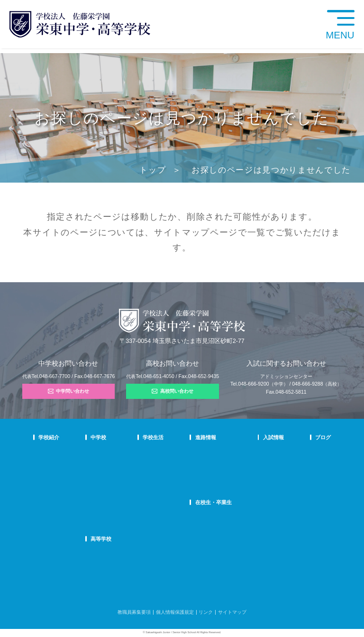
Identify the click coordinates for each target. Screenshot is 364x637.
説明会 (300, 477)
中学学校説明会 (263, 453)
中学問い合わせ (69, 391)
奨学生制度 (258, 513)
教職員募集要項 (134, 612)
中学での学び (132, 453)
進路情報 (207, 437)
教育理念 (48, 465)
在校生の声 (130, 477)
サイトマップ (182, 232)
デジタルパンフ (55, 525)
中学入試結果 (261, 477)
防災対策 (48, 513)
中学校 (126, 437)
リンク (206, 612)
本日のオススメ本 (312, 513)
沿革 (43, 501)
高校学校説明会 (263, 489)
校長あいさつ (53, 453)
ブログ (301, 437)
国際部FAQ (130, 513)
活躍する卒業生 (213, 477)
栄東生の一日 (132, 465)
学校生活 (170, 437)
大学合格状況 (211, 465)
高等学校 (128, 539)
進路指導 (206, 453)
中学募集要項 (261, 465)
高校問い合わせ (173, 391)
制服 (164, 477)
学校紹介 (49, 437)
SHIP (202, 518)
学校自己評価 (53, 538)
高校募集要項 (261, 501)
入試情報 (257, 437)
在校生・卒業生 (215, 502)
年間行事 (169, 453)
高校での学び (132, 554)
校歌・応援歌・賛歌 (60, 489)
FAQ (123, 489)
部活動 (300, 501)
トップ (153, 170)
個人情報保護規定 (175, 612)
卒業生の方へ (211, 530)
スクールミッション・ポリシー (72, 477)
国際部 (125, 501)
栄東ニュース (307, 453)
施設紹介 (169, 489)
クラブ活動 (172, 465)
